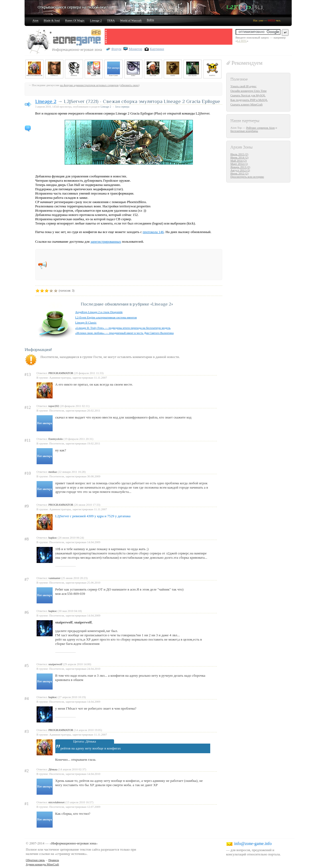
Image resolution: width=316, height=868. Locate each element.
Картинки (157, 49)
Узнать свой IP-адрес (244, 86)
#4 (27, 698)
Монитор (135, 49)
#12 (28, 407)
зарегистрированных (106, 241)
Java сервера (122, 107)
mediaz (53, 472)
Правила (54, 860)
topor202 (54, 406)
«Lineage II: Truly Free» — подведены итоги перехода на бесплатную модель (123, 328)
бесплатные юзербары (244, 131)
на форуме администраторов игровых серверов (89, 85)
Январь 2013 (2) (240, 167)
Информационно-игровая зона (74, 843)
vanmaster (54, 578)
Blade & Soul (52, 20)
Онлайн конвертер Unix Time (249, 91)
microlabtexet (56, 802)
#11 (28, 440)
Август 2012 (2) (240, 170)
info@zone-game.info (253, 844)
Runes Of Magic (75, 20)
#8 (27, 539)
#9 (27, 506)
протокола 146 (153, 232)
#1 (27, 804)
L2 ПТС (242, 41)
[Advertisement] (170, 37)
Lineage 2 (96, 20)
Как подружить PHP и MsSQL (249, 100)
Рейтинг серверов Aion (261, 128)
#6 (27, 612)
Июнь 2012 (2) (239, 173)
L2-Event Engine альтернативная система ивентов (106, 317)
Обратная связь (35, 860)
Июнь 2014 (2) (239, 157)
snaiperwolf (55, 664)
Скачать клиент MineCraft (247, 104)
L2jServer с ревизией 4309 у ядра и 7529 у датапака (93, 516)
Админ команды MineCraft (42, 864)
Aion (36, 20)
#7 (27, 579)
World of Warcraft (131, 20)
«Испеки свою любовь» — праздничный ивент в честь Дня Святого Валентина (125, 333)
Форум (116, 49)
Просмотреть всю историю (247, 177)
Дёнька (53, 769)
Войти (151, 20)
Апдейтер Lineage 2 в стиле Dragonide (99, 312)
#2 (27, 771)
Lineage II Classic (86, 322)
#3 (27, 731)
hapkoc (53, 538)
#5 (27, 666)
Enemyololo (56, 439)
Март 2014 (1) (239, 164)
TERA (111, 20)
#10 (28, 473)
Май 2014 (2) (239, 161)
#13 (28, 374)
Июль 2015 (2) (239, 154)
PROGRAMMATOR (61, 373)
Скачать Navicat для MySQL (248, 95)
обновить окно (129, 85)
